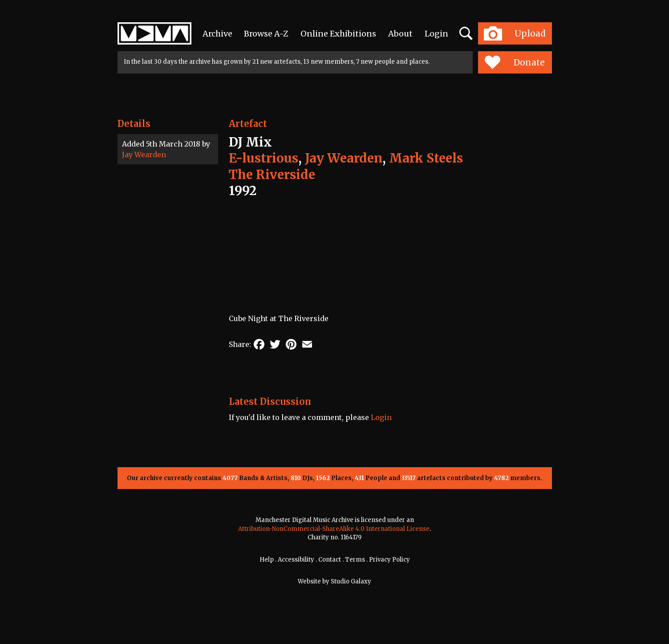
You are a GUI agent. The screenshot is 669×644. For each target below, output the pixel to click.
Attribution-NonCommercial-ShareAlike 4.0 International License (334, 529)
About (400, 34)
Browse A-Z (266, 34)
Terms (355, 560)
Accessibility (296, 560)
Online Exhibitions (338, 34)
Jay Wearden (144, 155)
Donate (515, 62)
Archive (217, 34)
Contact (330, 560)
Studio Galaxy (351, 581)
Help (267, 560)
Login (436, 34)
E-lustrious (264, 158)
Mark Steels (426, 158)
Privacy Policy (389, 560)
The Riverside (272, 175)
